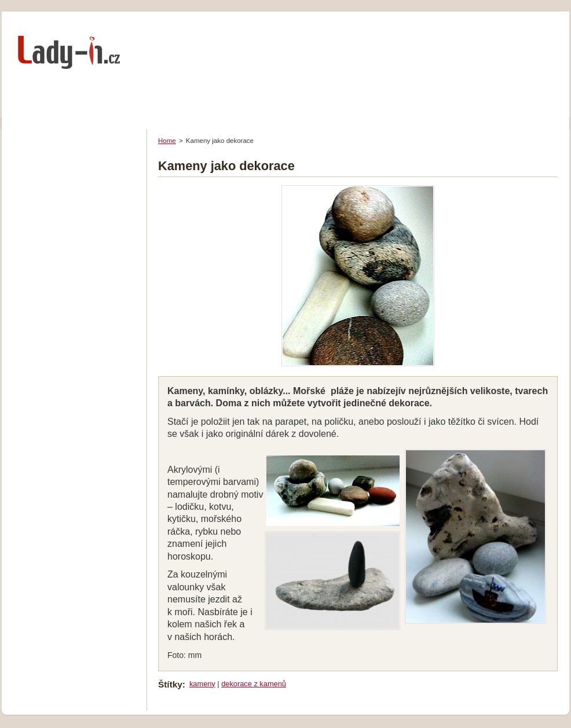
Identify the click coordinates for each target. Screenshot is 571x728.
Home (167, 141)
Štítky (170, 684)
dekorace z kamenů (254, 684)
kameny (202, 684)
